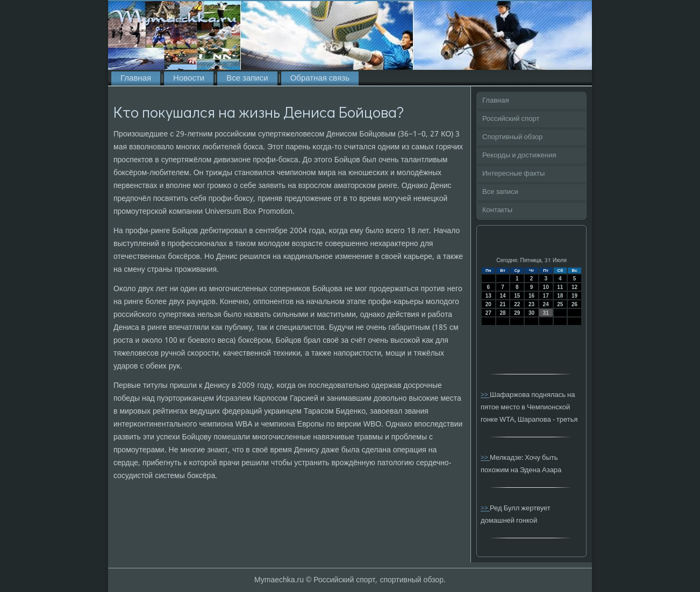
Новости (189, 78)
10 (546, 287)
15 (517, 296)
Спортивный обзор (512, 137)
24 (546, 304)
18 (560, 296)
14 (502, 296)
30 (531, 313)
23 (531, 304)
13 (488, 296)
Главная (136, 78)
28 (502, 313)
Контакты (497, 210)
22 (517, 304)
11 (560, 287)
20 (488, 304)
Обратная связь (320, 78)
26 (574, 304)
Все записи (247, 78)
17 (546, 296)
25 (560, 304)
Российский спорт (511, 119)
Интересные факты (513, 174)
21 (502, 304)
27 (488, 313)
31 (546, 313)
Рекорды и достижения (519, 156)
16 (531, 296)
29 (517, 313)
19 (574, 296)
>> (485, 395)
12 (574, 287)
